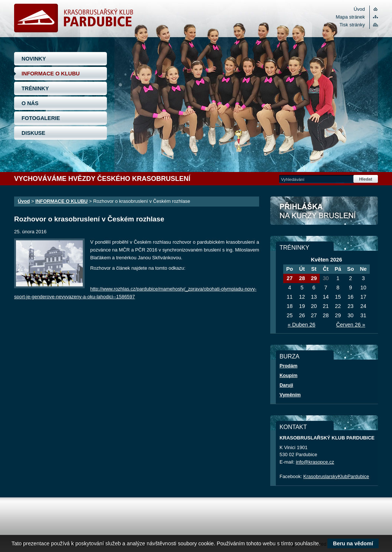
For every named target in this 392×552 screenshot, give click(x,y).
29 (314, 278)
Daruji (286, 385)
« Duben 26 (301, 325)
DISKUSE (33, 133)
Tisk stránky (352, 25)
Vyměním (290, 395)
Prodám (288, 366)
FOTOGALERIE (41, 118)
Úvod (359, 9)
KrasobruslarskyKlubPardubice (336, 476)
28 (302, 278)
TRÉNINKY (35, 88)
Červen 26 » (350, 325)
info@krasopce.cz (315, 462)
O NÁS (30, 103)
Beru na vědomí (353, 543)
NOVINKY (34, 59)
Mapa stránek (350, 17)
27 (290, 278)
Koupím (288, 375)
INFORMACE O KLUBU (51, 74)
